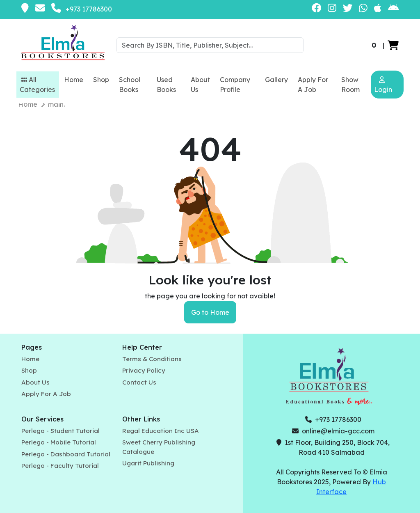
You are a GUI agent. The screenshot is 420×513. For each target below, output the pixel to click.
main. (56, 104)
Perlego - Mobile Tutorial (59, 442)
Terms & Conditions (152, 359)
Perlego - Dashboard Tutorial (66, 454)
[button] (393, 45)
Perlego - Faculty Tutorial (60, 466)
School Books (130, 85)
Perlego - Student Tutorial (60, 431)
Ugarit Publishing (148, 463)
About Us (200, 85)
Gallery (276, 80)
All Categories (37, 85)
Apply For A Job (313, 85)
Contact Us (139, 382)
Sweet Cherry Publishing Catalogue (159, 447)
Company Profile (235, 85)
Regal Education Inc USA (161, 431)
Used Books (166, 85)
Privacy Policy (144, 370)
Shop (101, 80)
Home (74, 80)
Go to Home (210, 312)
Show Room (350, 85)
